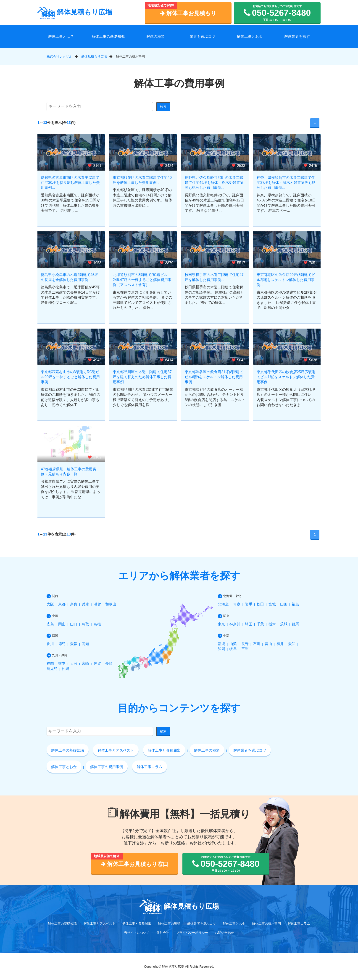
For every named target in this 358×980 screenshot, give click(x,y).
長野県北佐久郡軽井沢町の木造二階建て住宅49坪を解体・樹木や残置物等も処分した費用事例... (214, 183)
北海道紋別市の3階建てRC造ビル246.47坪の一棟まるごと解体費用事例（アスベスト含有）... (142, 280)
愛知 (292, 644)
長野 (245, 644)
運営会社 (163, 933)
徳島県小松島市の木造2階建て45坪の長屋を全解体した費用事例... (70, 277)
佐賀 (97, 663)
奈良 (74, 604)
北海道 (223, 604)
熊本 (62, 663)
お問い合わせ (224, 933)
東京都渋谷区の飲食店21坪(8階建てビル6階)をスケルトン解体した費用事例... (214, 377)
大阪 (50, 604)
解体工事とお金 (250, 36)
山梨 (233, 644)
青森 (237, 604)
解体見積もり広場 (75, 12)
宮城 (272, 604)
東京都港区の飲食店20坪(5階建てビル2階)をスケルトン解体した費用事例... (286, 280)
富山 (268, 644)
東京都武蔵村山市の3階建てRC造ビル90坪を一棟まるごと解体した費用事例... (70, 377)
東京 (221, 624)
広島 (50, 624)
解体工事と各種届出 (164, 750)
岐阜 (233, 649)
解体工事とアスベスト (116, 750)
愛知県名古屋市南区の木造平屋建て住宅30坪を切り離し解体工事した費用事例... (70, 183)
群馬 (295, 624)
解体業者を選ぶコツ (250, 750)
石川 (257, 644)
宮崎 (85, 663)
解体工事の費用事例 (107, 767)
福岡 (50, 663)
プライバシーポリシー (192, 933)
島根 (97, 624)
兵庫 (85, 604)
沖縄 (66, 669)
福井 (280, 644)
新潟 (221, 644)
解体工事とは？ (61, 36)
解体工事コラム (150, 767)
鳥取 (85, 624)
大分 (74, 663)
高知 (85, 644)
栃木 (272, 624)
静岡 (221, 649)
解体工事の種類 (207, 750)
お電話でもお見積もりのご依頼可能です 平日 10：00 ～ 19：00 (277, 13)
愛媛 (74, 644)
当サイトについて (137, 933)
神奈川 (235, 624)
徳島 (62, 644)
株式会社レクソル (59, 56)
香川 (50, 644)
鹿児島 (52, 669)
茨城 (284, 624)
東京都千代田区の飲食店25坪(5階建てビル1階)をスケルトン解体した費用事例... (286, 377)
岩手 (249, 604)
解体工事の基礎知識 (108, 36)
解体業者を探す (297, 36)
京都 (62, 604)
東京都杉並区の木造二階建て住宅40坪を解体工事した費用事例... (142, 180)
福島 (295, 604)
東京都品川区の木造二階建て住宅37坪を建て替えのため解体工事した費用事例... (142, 377)
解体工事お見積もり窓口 (135, 864)
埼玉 (249, 624)
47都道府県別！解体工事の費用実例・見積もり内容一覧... (68, 472)
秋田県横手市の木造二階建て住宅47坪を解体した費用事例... (214, 277)
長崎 (109, 663)
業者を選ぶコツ (203, 36)
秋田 (260, 604)
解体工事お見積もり (188, 13)
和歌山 (111, 604)
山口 (74, 624)
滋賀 (97, 604)
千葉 (260, 624)
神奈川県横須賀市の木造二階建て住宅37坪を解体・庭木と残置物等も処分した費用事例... (286, 183)
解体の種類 (155, 36)
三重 (245, 649)
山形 (284, 604)
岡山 (62, 624)
